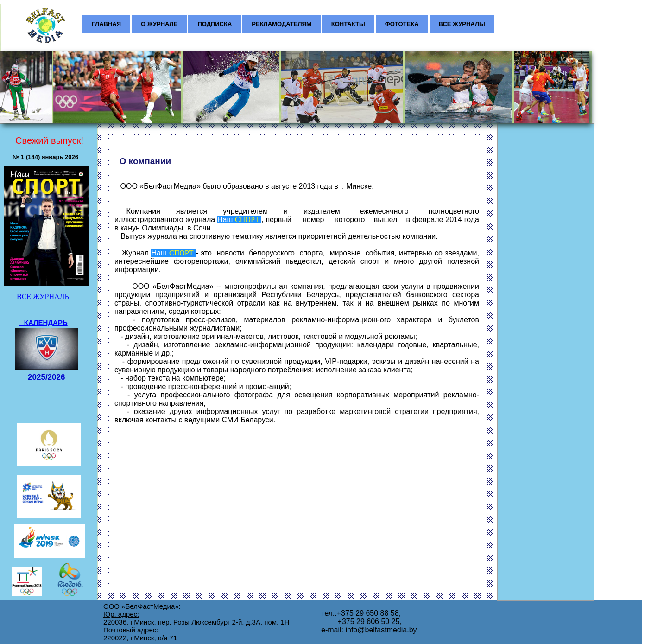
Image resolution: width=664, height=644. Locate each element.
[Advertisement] (543, 184)
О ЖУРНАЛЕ (159, 24)
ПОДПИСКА (215, 24)
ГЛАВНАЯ (106, 24)
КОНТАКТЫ (348, 24)
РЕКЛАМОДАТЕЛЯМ (281, 24)
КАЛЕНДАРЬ (46, 322)
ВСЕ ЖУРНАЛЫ (462, 24)
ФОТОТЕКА (402, 24)
